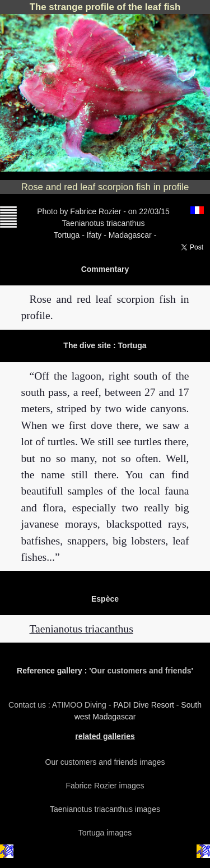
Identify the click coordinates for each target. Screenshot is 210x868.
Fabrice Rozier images (105, 786)
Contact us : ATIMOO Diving (59, 705)
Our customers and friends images (105, 762)
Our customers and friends (141, 671)
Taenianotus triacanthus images (105, 809)
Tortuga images (105, 833)
